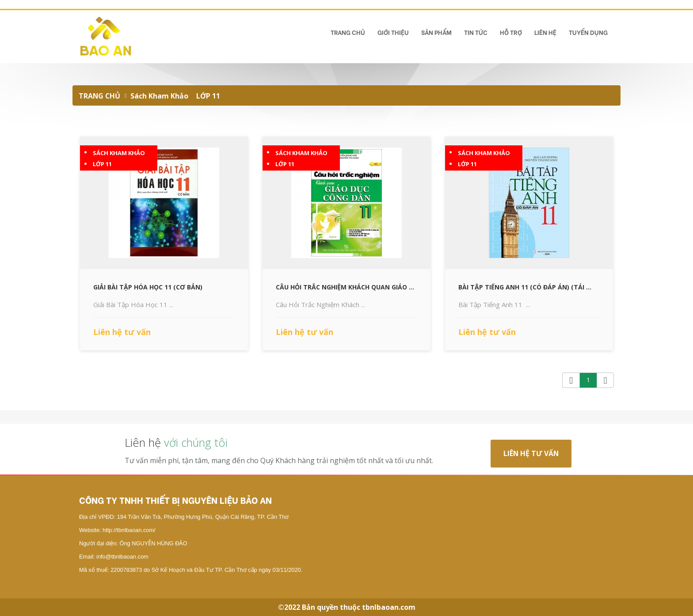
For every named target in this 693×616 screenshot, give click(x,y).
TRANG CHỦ (348, 32)
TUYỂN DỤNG (588, 32)
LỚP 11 (208, 96)
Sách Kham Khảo (159, 96)
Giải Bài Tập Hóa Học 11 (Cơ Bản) (148, 287)
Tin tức (476, 32)
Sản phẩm (436, 32)
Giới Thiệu (393, 32)
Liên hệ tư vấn (531, 453)
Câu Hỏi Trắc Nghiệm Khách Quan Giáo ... (345, 287)
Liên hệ (545, 32)
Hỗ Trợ (511, 32)
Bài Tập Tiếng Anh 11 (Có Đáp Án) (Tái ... (525, 287)
